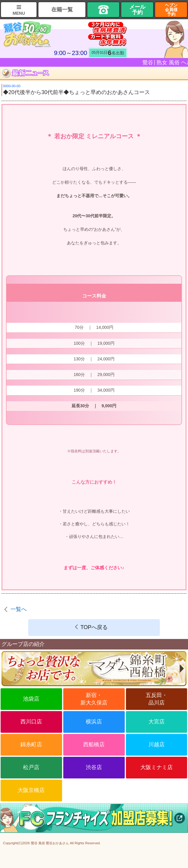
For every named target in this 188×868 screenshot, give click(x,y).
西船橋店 (94, 744)
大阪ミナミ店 (157, 767)
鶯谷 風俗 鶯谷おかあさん (50, 843)
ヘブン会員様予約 (171, 10)
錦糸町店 (31, 744)
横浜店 (94, 722)
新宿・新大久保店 (94, 699)
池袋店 (31, 699)
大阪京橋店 (31, 790)
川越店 (157, 744)
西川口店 (31, 722)
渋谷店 (94, 767)
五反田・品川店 (157, 699)
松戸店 (31, 767)
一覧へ (19, 609)
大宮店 (157, 722)
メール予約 (137, 10)
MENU (19, 13)
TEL (103, 10)
